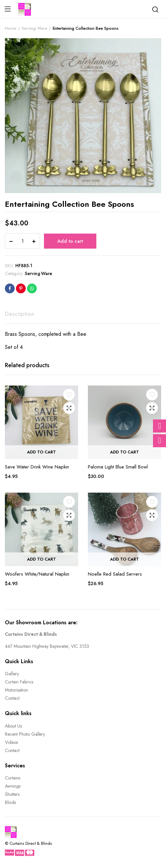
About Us (13, 726)
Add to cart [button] (41, 452)
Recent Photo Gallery (25, 734)
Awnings (13, 786)
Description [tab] (20, 314)
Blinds (10, 802)
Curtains (13, 778)
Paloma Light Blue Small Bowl (118, 467)
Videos (11, 742)
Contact (12, 698)
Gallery (12, 674)
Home (11, 28)
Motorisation (16, 690)
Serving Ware (35, 28)
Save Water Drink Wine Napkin (37, 467)
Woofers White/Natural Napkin (37, 574)
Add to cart (70, 241)
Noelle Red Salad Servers (115, 574)
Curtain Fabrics (19, 682)
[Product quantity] (22, 241)
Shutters (12, 794)
